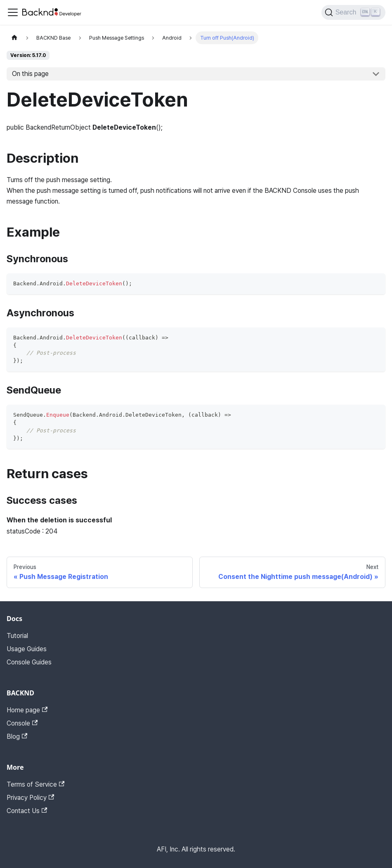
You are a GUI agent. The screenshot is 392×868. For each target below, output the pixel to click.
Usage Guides (27, 649)
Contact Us (27, 811)
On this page (30, 74)
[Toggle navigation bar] (13, 12)
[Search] (353, 12)
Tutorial (17, 636)
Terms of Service (35, 784)
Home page (27, 710)
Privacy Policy (30, 798)
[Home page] (14, 38)
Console (22, 723)
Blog (17, 736)
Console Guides (29, 662)
